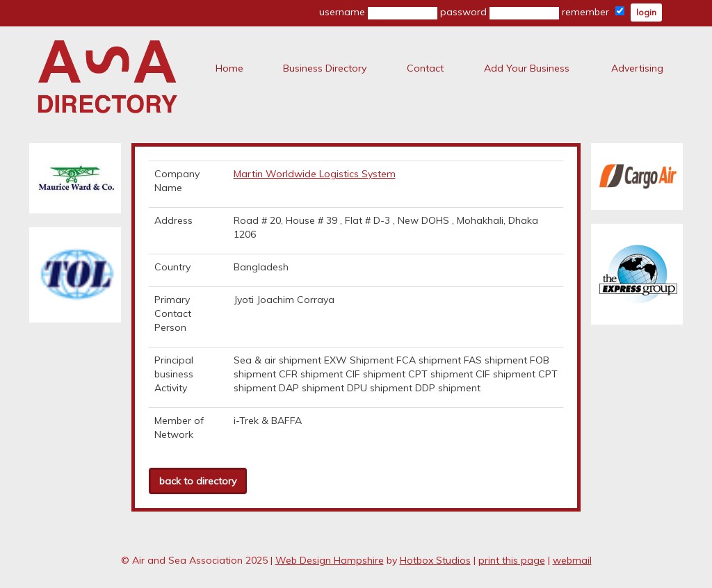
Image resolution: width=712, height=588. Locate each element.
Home (229, 68)
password (500, 13)
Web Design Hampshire (330, 560)
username (378, 13)
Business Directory (325, 68)
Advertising (637, 68)
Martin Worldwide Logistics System (315, 174)
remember (593, 12)
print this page (512, 560)
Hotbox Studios (435, 560)
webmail (572, 560)
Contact (425, 68)
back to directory (198, 481)
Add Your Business (527, 68)
